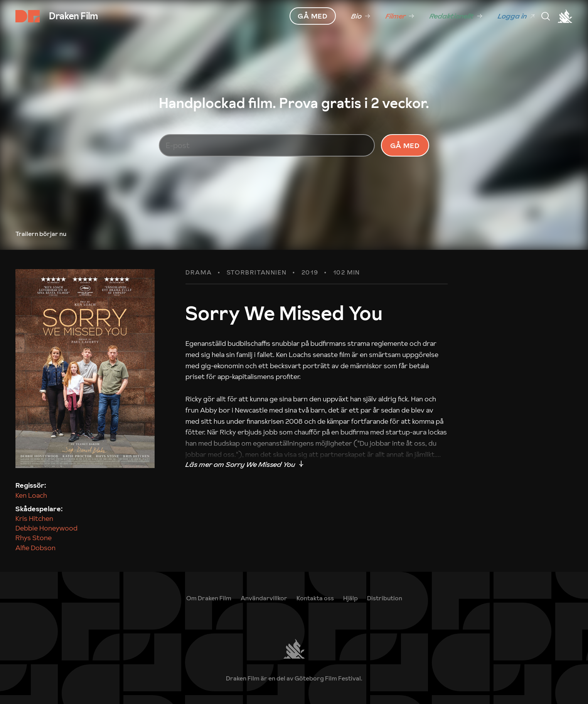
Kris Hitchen (34, 533)
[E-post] (267, 153)
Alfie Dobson (35, 562)
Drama (199, 288)
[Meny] (546, 16)
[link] (361, 16)
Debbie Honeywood (46, 543)
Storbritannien (257, 288)
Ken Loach (31, 510)
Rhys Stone (34, 553)
